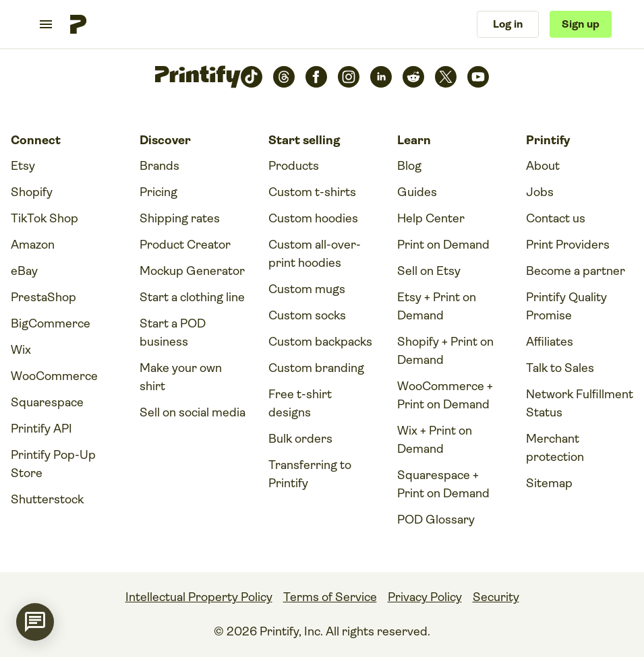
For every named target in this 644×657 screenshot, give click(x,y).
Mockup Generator (192, 271)
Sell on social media (193, 412)
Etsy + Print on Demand (437, 306)
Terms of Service (330, 597)
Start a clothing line (192, 297)
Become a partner (576, 271)
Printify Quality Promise (566, 306)
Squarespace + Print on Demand (443, 484)
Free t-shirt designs (300, 403)
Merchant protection (555, 448)
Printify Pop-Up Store (53, 464)
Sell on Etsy (429, 271)
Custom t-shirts (312, 192)
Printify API (41, 429)
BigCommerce (51, 323)
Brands (159, 166)
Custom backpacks (320, 342)
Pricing (158, 192)
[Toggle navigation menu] (46, 24)
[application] (35, 622)
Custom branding (316, 368)
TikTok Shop (45, 218)
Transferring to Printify (310, 474)
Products (294, 166)
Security (496, 597)
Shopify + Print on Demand (445, 351)
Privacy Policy (425, 597)
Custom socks (307, 315)
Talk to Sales (560, 368)
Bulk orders (300, 439)
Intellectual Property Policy (199, 597)
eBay (24, 271)
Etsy (23, 166)
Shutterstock (47, 499)
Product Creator (185, 245)
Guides (417, 192)
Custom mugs (307, 289)
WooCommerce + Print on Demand (445, 395)
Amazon (33, 245)
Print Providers (568, 245)
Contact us (556, 218)
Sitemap (549, 483)
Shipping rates (180, 218)
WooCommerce (54, 376)
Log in (508, 24)
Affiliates (550, 342)
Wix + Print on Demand (435, 440)
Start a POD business (173, 333)
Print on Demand (443, 245)
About (543, 166)
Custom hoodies (313, 218)
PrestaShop (43, 297)
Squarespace (47, 402)
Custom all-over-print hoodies (315, 254)
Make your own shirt (181, 377)
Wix (21, 350)
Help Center (431, 218)
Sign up (581, 24)
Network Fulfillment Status (580, 403)
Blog (409, 166)
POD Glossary (436, 520)
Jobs (540, 192)
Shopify (32, 192)
